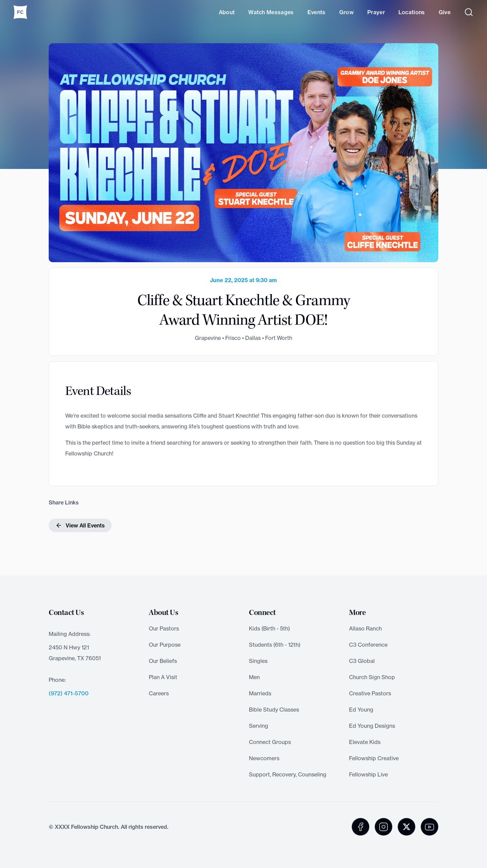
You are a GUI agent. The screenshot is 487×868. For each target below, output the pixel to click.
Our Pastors (164, 628)
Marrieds (260, 693)
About (227, 12)
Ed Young (361, 710)
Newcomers (264, 758)
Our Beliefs (163, 661)
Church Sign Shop (372, 677)
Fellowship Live (368, 774)
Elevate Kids (365, 742)
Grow (346, 12)
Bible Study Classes (274, 710)
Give (445, 12)
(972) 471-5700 (69, 693)
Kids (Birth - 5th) (269, 628)
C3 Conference (368, 645)
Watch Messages (271, 12)
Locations (412, 12)
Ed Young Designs (372, 726)
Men (254, 677)
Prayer (376, 12)
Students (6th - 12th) (275, 645)
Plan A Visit (163, 677)
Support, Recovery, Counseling (288, 774)
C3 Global (362, 661)
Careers (159, 693)
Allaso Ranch (365, 628)
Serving (259, 726)
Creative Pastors (370, 693)
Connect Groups (270, 742)
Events (317, 12)
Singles (258, 661)
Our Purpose (165, 645)
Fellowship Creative (374, 758)
